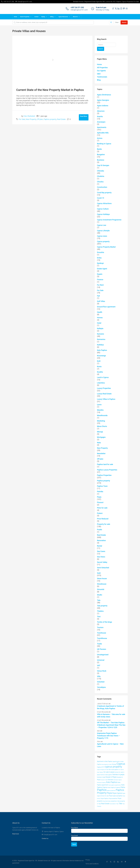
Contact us (45, 838)
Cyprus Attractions (104, 203)
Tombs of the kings (105, 622)
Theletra (100, 611)
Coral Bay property (104, 193)
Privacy (88, 860)
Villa (99, 676)
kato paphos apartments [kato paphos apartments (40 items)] (115, 785)
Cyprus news (102, 236)
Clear (117, 22)
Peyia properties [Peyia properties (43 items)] (113, 798)
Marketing (101, 421)
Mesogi (100, 432)
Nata (99, 443)
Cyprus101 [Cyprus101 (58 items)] (101, 767)
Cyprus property (103, 241)
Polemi (100, 513)
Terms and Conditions (92, 864)
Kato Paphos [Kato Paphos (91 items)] (112, 782)
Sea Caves (101, 551)
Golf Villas (101, 301)
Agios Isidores (103, 106)
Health (100, 312)
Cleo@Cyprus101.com (79, 10)
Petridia (100, 492)
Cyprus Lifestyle (103, 231)
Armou (100, 138)
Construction (102, 187)
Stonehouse (102, 584)
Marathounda (102, 415)
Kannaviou (101, 339)
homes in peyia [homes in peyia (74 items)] (119, 774)
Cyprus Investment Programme (109, 220)
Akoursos (101, 111)
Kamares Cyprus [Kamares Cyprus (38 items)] (118, 780)
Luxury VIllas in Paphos (106, 399)
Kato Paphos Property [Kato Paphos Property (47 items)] (114, 787)
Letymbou (101, 383)
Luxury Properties (104, 388)
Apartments (102, 127)
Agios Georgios (103, 100)
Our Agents (101, 71)
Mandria (100, 410)
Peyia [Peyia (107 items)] (109, 793)
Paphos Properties (104, 475)
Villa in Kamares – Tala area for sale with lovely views (111, 716)
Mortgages (101, 437)
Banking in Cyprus (104, 144)
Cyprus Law (102, 225)
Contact (36, 17)
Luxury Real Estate (104, 394)
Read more (16, 834)
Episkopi (100, 263)
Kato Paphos (102, 350)
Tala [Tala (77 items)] (120, 803)
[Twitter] (111, 862)
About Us (75, 17)
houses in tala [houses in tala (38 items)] (104, 780)
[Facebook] (107, 862)
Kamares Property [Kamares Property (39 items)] (101, 782)
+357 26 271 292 (77, 7)
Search (124, 22)
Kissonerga (101, 356)
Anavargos (101, 122)
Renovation (101, 540)
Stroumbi (101, 589)
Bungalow (101, 154)
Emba (99, 258)
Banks (99, 149)
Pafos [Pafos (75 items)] (123, 787)
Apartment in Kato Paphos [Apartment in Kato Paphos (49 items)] (105, 761)
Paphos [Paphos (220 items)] (102, 790)
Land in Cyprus (103, 377)
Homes (100, 318)
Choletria (101, 176)
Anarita (100, 116)
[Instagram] (115, 862)
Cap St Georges (103, 165)
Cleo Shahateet (29, 116)
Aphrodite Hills (103, 133)
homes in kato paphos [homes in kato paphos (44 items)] (106, 775)
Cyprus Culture (103, 209)
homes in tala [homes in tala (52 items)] (101, 777)
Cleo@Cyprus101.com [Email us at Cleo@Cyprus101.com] (51, 835)
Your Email (74, 836)
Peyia (99, 497)
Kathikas (100, 345)
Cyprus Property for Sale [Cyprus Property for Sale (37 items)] (103, 770)
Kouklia (100, 372)
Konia (99, 366)
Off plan (40, 119)
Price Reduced (103, 519)
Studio (100, 595)
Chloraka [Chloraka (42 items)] (114, 764)
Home (15, 17)
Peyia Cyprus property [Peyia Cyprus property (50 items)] (116, 796)
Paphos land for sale (105, 464)
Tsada (99, 644)
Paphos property (50, 119)
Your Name (75, 828)
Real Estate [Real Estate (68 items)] (105, 804)
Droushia (101, 252)
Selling (52, 17)
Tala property (102, 606)
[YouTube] (122, 862)
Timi (99, 617)
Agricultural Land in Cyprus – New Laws (110, 745)
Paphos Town (102, 486)
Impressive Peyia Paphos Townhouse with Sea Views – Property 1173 (108, 736)
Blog (99, 80)
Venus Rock (102, 671)
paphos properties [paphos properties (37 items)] (111, 790)
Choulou (100, 182)
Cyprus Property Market (106, 247)
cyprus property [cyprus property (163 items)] (113, 767)
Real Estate (61, 119)
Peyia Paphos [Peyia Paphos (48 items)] (105, 798)
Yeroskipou (101, 687)
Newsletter (101, 453)
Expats (100, 274)
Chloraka (100, 171)
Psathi (100, 530)
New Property (31, 119)
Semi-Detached (103, 568)
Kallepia (100, 328)
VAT (99, 665)
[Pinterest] (126, 862)
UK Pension (102, 649)
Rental (100, 546)
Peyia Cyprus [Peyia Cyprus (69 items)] (117, 793)
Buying (43, 17)
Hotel (99, 323)
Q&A (99, 74)
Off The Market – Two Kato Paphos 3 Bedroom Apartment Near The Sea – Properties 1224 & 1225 (111, 725)
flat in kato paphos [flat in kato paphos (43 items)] (114, 770)
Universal (101, 660)
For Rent (100, 285)
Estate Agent (102, 269)
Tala (99, 600)
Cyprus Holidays (103, 214)
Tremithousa (102, 638)
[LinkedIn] (118, 862)
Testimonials (102, 77)
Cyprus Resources (63, 17)
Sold (99, 573)
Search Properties (25, 17)
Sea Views (101, 557)
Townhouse (101, 633)
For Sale (22, 119)
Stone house (102, 578)
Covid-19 (101, 198)
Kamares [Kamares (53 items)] (111, 780)
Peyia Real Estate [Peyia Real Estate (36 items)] (107, 801)
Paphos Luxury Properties (107, 470)
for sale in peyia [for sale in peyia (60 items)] (109, 772)
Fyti (98, 296)
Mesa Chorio (102, 426)
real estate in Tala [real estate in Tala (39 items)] (114, 804)
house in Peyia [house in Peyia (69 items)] (111, 777)
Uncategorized (103, 655)
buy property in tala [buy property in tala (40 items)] (107, 764)
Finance (100, 280)
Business (101, 160)
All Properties (102, 68)
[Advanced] (111, 22)
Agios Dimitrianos (104, 95)
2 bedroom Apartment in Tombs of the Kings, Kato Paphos (110, 707)
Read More (84, 116)
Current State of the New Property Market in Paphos (50, 90)
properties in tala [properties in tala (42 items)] (115, 801)
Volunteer (101, 682)
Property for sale (104, 524)
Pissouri (100, 502)
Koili (99, 361)
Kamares (101, 334)
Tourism (100, 627)
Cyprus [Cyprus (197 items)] (121, 764)
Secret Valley (102, 562)
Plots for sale (102, 508)
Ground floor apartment (106, 307)
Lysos (99, 405)
